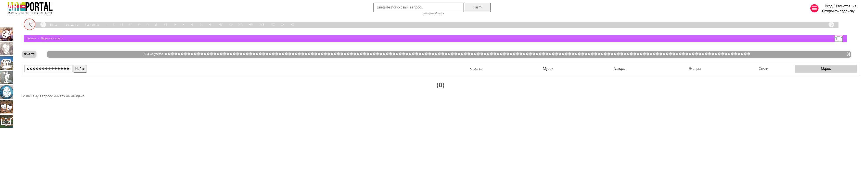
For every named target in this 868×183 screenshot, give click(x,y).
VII (156, 25)
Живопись (7, 34)
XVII (251, 25)
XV (230, 25)
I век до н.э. (92, 25)
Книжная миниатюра (7, 121)
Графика (7, 48)
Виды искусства (51, 39)
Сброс (826, 69)
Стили (763, 69)
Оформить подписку (838, 11)
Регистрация (846, 6)
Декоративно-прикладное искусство (7, 92)
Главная (31, 39)
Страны (476, 69)
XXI (293, 25)
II (114, 25)
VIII (166, 25)
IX (175, 25)
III (122, 25)
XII (201, 25)
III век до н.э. (50, 25)
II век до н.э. (71, 25)
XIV (221, 25)
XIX (273, 25)
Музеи (548, 69)
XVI (240, 25)
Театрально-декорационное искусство (7, 107)
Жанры (695, 69)
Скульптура (7, 78)
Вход (829, 6)
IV (130, 25)
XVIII (262, 25)
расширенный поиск (433, 13)
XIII (210, 25)
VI (147, 25)
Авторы (620, 69)
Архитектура (7, 63)
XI (192, 25)
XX (283, 25)
